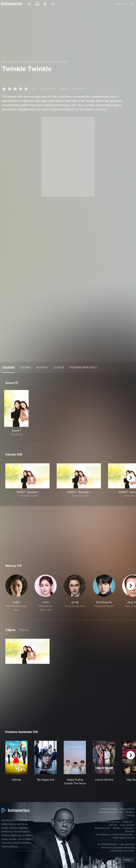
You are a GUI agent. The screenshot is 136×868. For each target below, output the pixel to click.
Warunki (113, 825)
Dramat (41, 62)
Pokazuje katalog (109, 809)
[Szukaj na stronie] (131, 4)
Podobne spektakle (83, 367)
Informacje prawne (110, 822)
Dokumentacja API (108, 812)
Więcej (24, 630)
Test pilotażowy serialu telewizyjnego (114, 834)
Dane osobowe (127, 825)
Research (130, 831)
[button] (16, 593)
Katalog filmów (127, 809)
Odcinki (25, 367)
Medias (117, 828)
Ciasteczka (127, 822)
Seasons (9, 367)
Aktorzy (42, 367)
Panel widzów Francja (124, 838)
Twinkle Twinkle (58, 62)
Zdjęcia (59, 367)
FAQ (121, 812)
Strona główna (10, 62)
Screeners (128, 828)
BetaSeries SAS (103, 828)
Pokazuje (28, 62)
